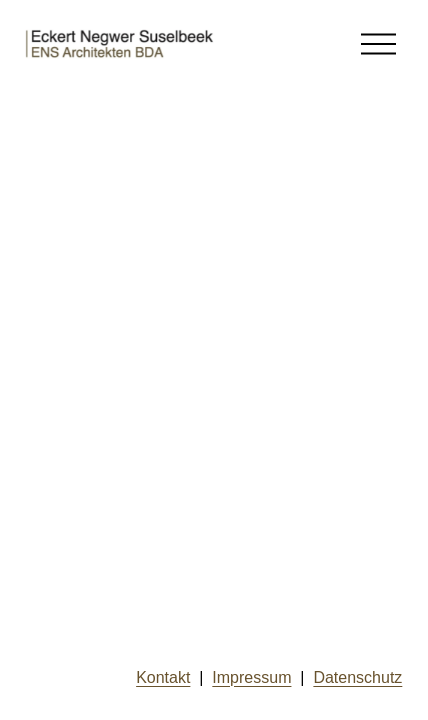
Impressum (251, 677)
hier (73, 265)
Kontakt (163, 677)
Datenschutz (357, 677)
